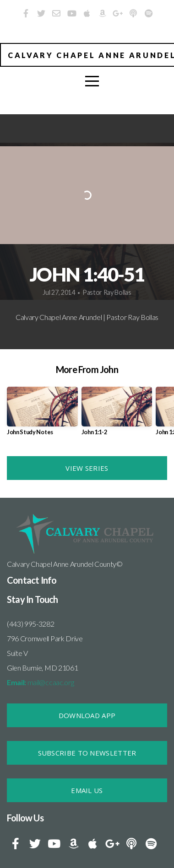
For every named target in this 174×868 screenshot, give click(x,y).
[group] (42, 415)
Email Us (87, 790)
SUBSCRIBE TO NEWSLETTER (87, 753)
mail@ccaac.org (40, 682)
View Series (87, 468)
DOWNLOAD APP (87, 715)
